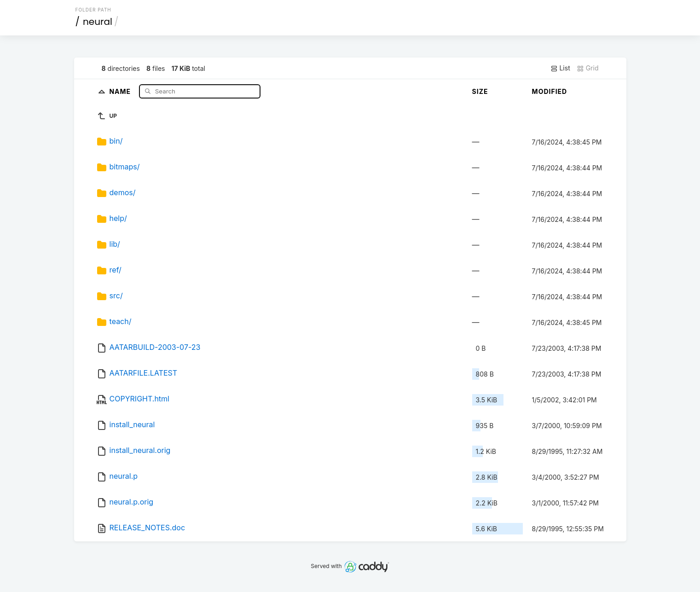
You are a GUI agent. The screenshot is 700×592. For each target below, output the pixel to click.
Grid (588, 68)
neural (98, 22)
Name (121, 91)
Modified (550, 91)
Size (480, 91)
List (560, 68)
